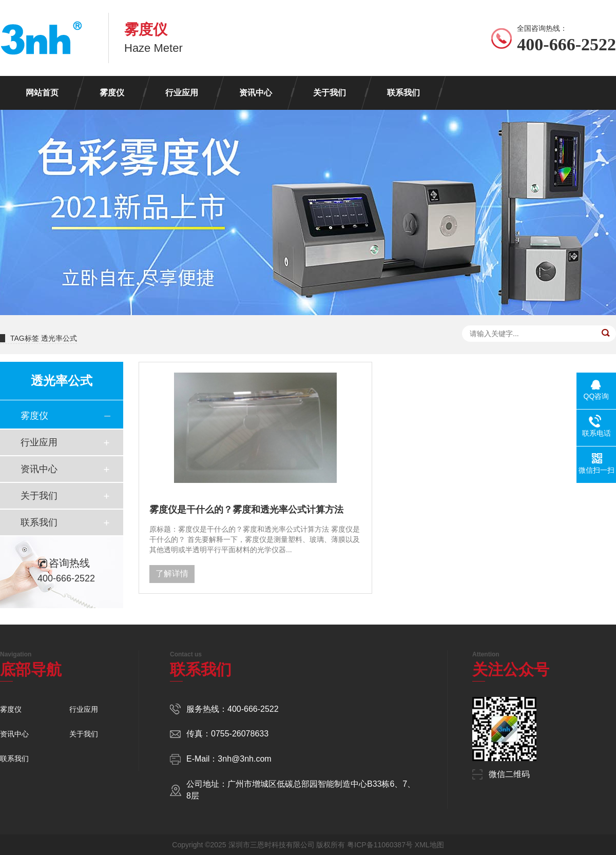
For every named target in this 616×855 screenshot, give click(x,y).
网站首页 (42, 93)
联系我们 (403, 93)
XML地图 (429, 845)
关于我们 (330, 93)
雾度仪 (112, 93)
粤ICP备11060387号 (380, 845)
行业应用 (182, 93)
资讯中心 (256, 93)
